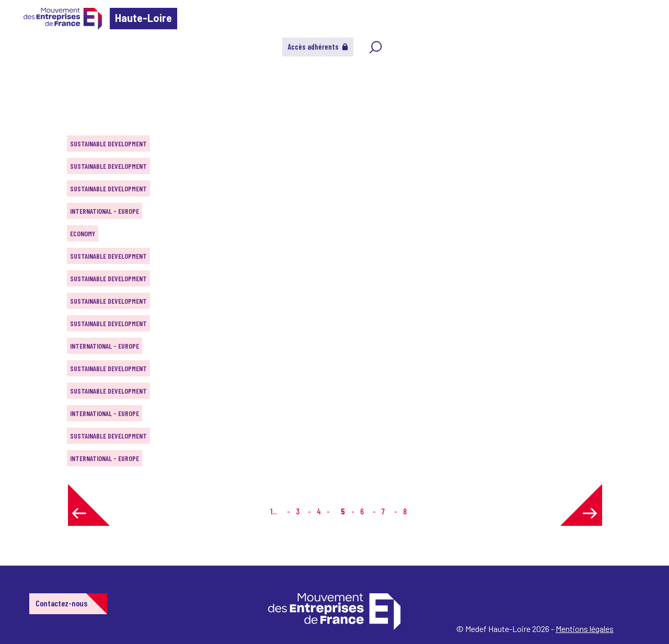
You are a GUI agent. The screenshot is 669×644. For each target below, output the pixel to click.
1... (274, 511)
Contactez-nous (61, 603)
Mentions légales (585, 629)
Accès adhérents (318, 47)
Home (23, 70)
